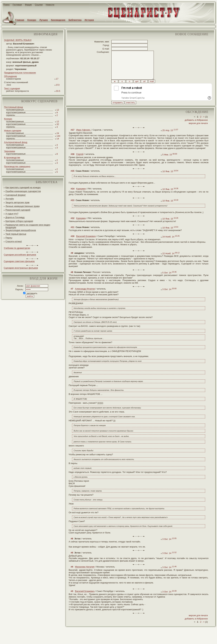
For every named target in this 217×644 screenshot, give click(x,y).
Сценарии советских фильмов (19, 261)
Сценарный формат (16, 195)
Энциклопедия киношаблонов (21, 230)
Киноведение (58, 20)
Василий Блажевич (86, 244)
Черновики (10, 151)
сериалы (11, 115)
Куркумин (81, 196)
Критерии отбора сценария (19, 221)
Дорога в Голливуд (15, 217)
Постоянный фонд (13, 107)
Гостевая (17, 5)
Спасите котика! (14, 241)
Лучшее (44, 20)
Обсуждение (11, 76)
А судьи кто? (12, 214)
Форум (28, 5)
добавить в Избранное (196, 128)
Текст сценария (12, 88)
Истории (89, 20)
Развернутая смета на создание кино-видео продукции (28, 226)
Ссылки (39, 5)
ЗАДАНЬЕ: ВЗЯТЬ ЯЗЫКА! (18, 40)
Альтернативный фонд (16, 142)
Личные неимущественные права (22, 206)
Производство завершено (17, 166)
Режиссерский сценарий (18, 210)
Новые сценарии (13, 131)
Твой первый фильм (16, 234)
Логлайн (10, 199)
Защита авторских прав (17, 202)
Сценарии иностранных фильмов (21, 268)
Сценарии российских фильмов (20, 255)
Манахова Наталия (85, 574)
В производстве (12, 157)
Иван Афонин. (84, 137)
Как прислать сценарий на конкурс (23, 188)
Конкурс (32, 20)
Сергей (80, 162)
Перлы (9, 238)
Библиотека (75, 20)
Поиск (6, 5)
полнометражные (15, 110)
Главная (20, 20)
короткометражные (16, 112)
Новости (50, 5)
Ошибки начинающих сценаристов (23, 191)
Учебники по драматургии (17, 248)
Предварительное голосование (20, 73)
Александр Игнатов (85, 296)
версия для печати (198, 131)
